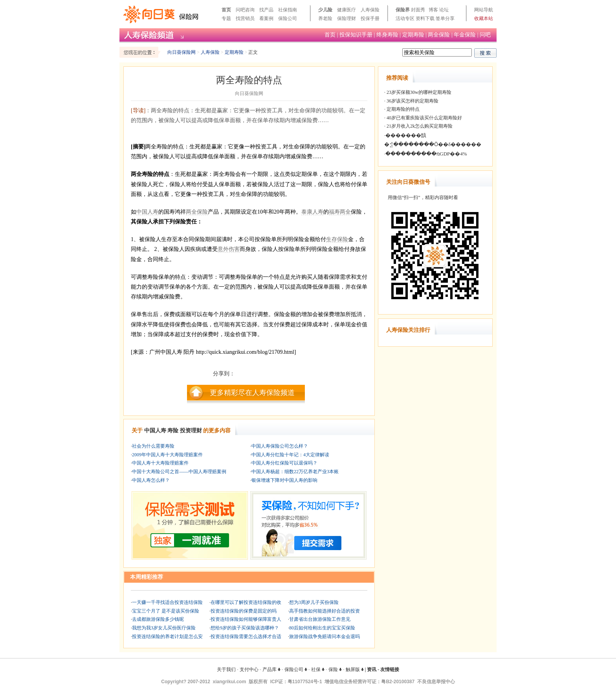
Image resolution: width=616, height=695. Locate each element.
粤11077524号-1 (305, 682)
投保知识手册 (356, 35)
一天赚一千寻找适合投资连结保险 (167, 602)
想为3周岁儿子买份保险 (314, 602)
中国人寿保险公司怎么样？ (280, 446)
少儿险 (325, 10)
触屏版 (355, 669)
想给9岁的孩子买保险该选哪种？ (245, 628)
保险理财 (346, 18)
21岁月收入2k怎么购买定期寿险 (419, 126)
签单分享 (445, 18)
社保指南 (288, 10)
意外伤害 (229, 249)
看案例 (266, 18)
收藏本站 (484, 18)
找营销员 (245, 18)
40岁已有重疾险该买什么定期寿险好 (424, 118)
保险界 (403, 10)
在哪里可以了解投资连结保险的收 (246, 602)
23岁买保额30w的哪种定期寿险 (418, 92)
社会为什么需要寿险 (153, 446)
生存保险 (337, 239)
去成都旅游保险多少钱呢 (158, 619)
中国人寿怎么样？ (151, 480)
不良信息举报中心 (436, 682)
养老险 (325, 18)
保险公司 (288, 18)
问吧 (485, 35)
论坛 (444, 10)
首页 (226, 10)
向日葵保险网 (181, 52)
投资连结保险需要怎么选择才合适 (246, 636)
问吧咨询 (245, 10)
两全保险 (439, 35)
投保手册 (370, 18)
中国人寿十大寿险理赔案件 (160, 463)
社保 (318, 669)
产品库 (271, 669)
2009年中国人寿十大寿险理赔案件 (167, 455)
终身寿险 (387, 35)
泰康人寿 (312, 212)
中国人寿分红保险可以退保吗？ (284, 463)
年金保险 (465, 35)
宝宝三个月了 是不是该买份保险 (166, 611)
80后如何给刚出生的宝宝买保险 (322, 628)
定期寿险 (413, 35)
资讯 (372, 669)
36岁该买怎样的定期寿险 (412, 101)
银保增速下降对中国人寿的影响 (284, 480)
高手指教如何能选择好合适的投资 (324, 611)
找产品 (266, 10)
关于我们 (226, 669)
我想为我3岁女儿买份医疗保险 (164, 628)
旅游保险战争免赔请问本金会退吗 (324, 636)
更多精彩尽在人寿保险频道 (252, 393)
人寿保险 (370, 10)
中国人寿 (147, 212)
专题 (226, 18)
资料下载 (425, 18)
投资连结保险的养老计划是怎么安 (167, 636)
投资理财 (191, 431)
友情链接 (390, 669)
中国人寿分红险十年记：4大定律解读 (290, 455)
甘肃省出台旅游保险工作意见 (320, 619)
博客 (433, 10)
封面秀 (418, 10)
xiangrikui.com (230, 682)
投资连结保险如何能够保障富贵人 (246, 619)
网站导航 (484, 10)
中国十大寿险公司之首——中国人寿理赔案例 (179, 472)
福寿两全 (340, 212)
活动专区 (405, 18)
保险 (335, 669)
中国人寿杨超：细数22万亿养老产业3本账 (295, 472)
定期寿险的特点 (402, 109)
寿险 (173, 431)
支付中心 (249, 669)
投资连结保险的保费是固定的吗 (244, 611)
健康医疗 (346, 10)
